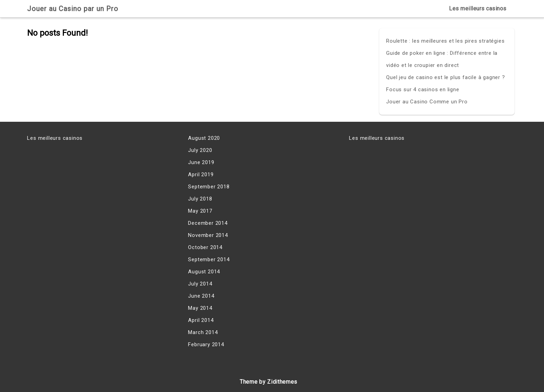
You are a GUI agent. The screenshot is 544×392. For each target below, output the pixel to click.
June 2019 (201, 162)
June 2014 (201, 296)
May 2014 (200, 308)
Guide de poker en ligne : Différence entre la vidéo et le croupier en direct (442, 59)
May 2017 (200, 211)
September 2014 (209, 259)
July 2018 (200, 199)
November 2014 (208, 235)
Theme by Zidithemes (269, 382)
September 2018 (209, 187)
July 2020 (200, 150)
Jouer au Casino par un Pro (73, 9)
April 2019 (201, 174)
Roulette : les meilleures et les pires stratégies (445, 41)
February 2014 (206, 344)
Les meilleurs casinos (478, 8)
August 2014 (204, 272)
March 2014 (203, 332)
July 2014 (200, 284)
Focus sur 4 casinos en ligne (423, 90)
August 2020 (204, 138)
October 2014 (205, 247)
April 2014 (201, 320)
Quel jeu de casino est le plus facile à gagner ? (445, 77)
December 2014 (208, 223)
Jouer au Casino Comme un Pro (427, 102)
